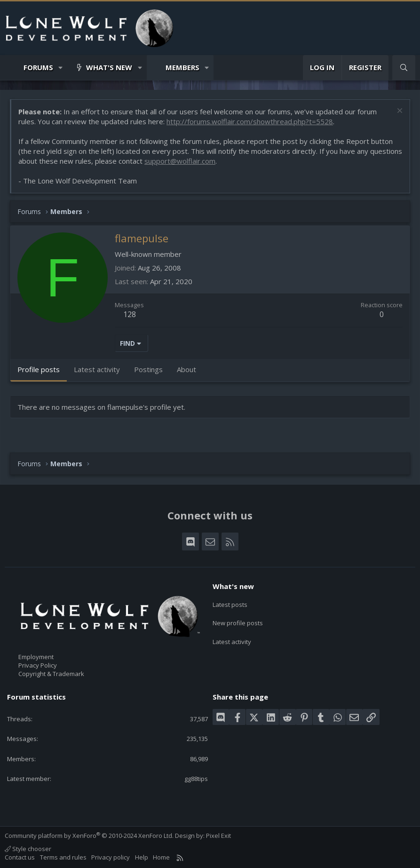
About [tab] (186, 369)
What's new (109, 67)
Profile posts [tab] (39, 369)
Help (142, 857)
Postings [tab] (148, 369)
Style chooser (28, 849)
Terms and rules (63, 857)
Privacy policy (111, 857)
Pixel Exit (218, 836)
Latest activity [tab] (97, 369)
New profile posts (238, 620)
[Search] (404, 68)
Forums (38, 67)
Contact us (20, 857)
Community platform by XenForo (89, 836)
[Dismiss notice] (399, 112)
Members (182, 67)
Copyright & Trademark (51, 674)
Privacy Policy (38, 665)
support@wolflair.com (180, 161)
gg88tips (196, 779)
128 (130, 314)
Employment (36, 657)
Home (161, 857)
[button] (61, 68)
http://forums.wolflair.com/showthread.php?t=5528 (250, 121)
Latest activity (232, 637)
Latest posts (230, 603)
